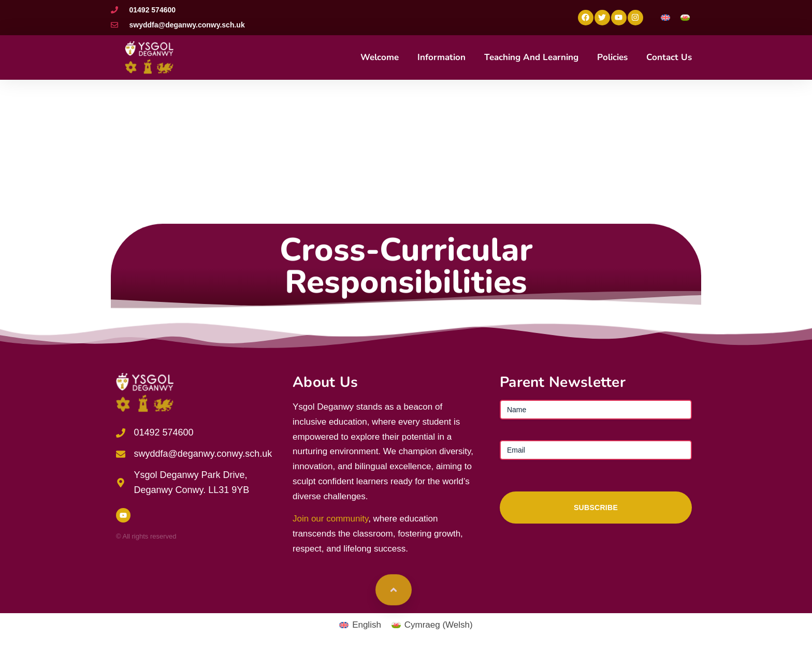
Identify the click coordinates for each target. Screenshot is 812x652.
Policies (612, 57)
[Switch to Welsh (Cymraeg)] (432, 625)
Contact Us (669, 57)
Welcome (380, 57)
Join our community (330, 519)
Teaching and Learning (531, 57)
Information (441, 57)
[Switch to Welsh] (685, 17)
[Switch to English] (665, 17)
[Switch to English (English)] (360, 625)
